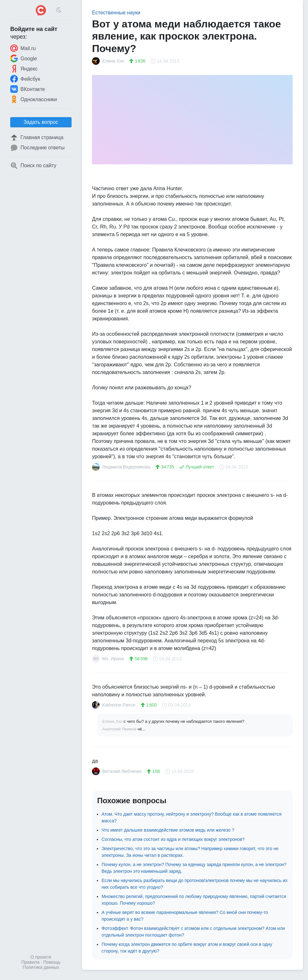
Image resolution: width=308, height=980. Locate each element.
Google (24, 58)
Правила (31, 962)
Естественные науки (116, 13)
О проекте (41, 957)
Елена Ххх (113, 721)
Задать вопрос (41, 122)
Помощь (52, 962)
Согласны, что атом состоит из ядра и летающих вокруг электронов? (173, 839)
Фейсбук (25, 79)
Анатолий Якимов (120, 729)
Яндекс (24, 69)
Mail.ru (23, 48)
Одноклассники (34, 99)
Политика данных (41, 967)
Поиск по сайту (33, 166)
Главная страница (37, 138)
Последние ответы (37, 148)
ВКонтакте (28, 89)
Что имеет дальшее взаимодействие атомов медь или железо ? (168, 830)
